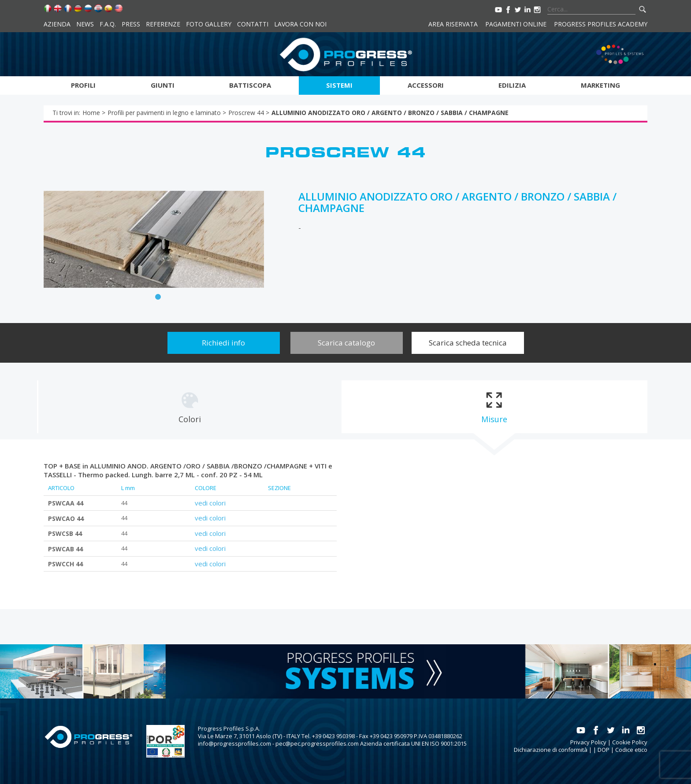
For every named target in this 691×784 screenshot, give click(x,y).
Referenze (163, 24)
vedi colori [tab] (210, 503)
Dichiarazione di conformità (551, 750)
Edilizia (512, 85)
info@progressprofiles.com (234, 743)
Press (131, 24)
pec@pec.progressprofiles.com (317, 743)
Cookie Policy (630, 742)
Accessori (426, 85)
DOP (604, 750)
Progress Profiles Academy (601, 24)
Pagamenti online (516, 24)
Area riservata (453, 24)
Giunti (163, 85)
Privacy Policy (588, 742)
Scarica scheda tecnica (468, 343)
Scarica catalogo (346, 343)
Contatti (253, 24)
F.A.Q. (108, 24)
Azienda (57, 24)
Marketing (600, 85)
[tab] (189, 407)
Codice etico (631, 750)
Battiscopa (250, 85)
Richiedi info (223, 343)
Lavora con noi (300, 24)
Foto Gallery (209, 24)
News (85, 24)
